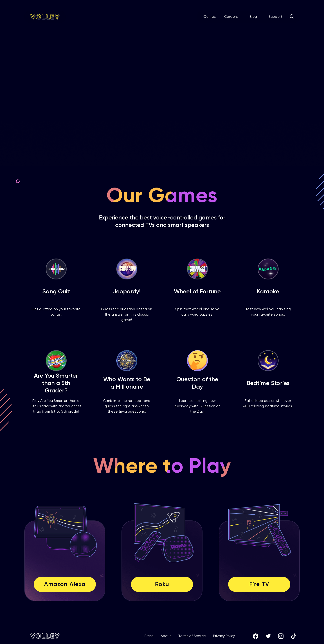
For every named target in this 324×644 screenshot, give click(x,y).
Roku (162, 584)
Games (210, 17)
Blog (253, 17)
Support (276, 17)
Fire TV (259, 584)
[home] (45, 17)
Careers (231, 17)
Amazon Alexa (65, 584)
